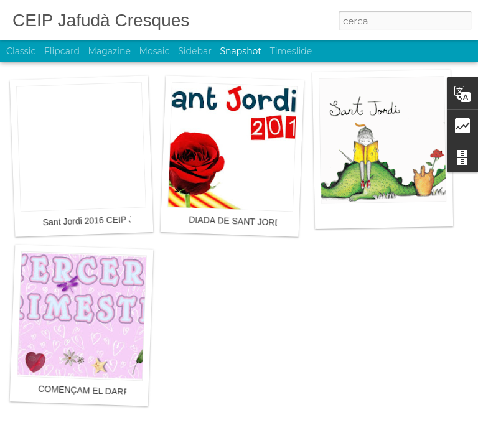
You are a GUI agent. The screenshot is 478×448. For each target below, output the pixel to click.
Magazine (110, 51)
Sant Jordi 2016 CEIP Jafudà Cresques (119, 220)
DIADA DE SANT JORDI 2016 (247, 222)
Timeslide (291, 51)
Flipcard (62, 51)
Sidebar (195, 51)
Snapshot (241, 51)
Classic (21, 51)
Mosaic (155, 51)
